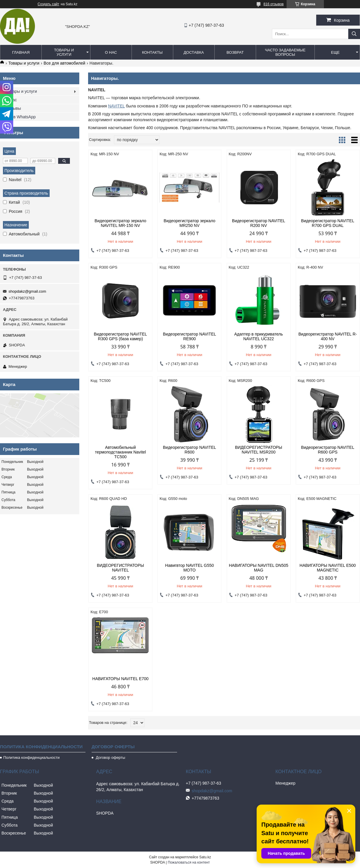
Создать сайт (48, 4)
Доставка (194, 52)
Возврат (235, 52)
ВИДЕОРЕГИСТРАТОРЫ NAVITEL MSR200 (259, 450)
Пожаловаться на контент (189, 862)
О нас (111, 52)
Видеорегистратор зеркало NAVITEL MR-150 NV (120, 223)
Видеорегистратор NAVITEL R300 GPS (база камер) (121, 336)
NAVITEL (116, 106)
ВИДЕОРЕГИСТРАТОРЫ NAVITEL (121, 568)
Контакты (152, 52)
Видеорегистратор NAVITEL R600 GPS (328, 450)
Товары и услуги (64, 52)
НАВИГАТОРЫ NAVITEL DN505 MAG (258, 568)
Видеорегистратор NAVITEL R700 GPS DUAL (328, 223)
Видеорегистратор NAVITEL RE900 (190, 336)
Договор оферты (110, 757)
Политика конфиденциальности (31, 757)
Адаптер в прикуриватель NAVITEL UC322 (259, 336)
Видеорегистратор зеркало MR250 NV (189, 223)
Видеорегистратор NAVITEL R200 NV (259, 223)
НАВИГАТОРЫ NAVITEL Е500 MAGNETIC (328, 568)
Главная (21, 52)
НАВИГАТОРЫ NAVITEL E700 (120, 679)
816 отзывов (274, 4)
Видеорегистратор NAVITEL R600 (190, 450)
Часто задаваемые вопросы (285, 52)
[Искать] (354, 34)
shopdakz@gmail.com (27, 291)
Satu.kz (205, 857)
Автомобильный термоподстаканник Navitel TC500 (120, 452)
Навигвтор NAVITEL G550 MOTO (189, 568)
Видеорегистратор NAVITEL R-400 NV (328, 336)
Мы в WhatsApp (21, 117)
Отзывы (13, 108)
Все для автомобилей (65, 63)
